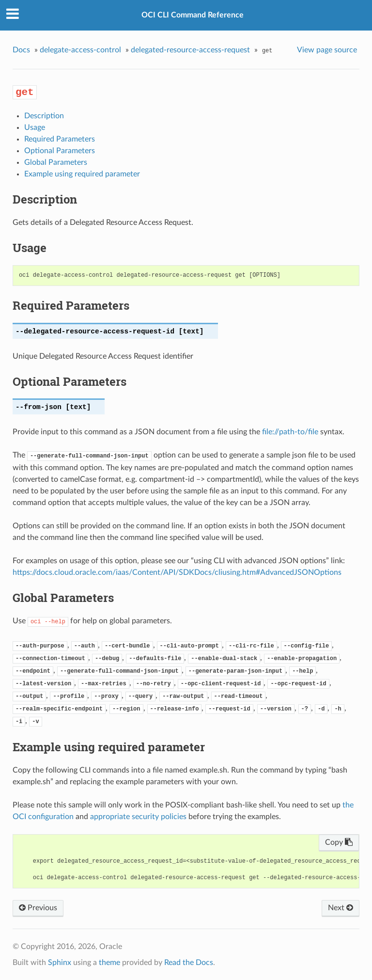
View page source (327, 50)
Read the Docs (189, 963)
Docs (21, 50)
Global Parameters (56, 162)
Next (341, 908)
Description (44, 116)
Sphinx (60, 963)
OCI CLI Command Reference (193, 15)
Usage (35, 127)
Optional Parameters (60, 151)
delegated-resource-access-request (190, 50)
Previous (38, 908)
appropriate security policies (138, 817)
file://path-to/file (290, 432)
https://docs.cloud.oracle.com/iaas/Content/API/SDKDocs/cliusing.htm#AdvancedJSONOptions (177, 572)
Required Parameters (60, 139)
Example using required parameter (82, 174)
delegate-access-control (80, 50)
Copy (339, 842)
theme (109, 963)
